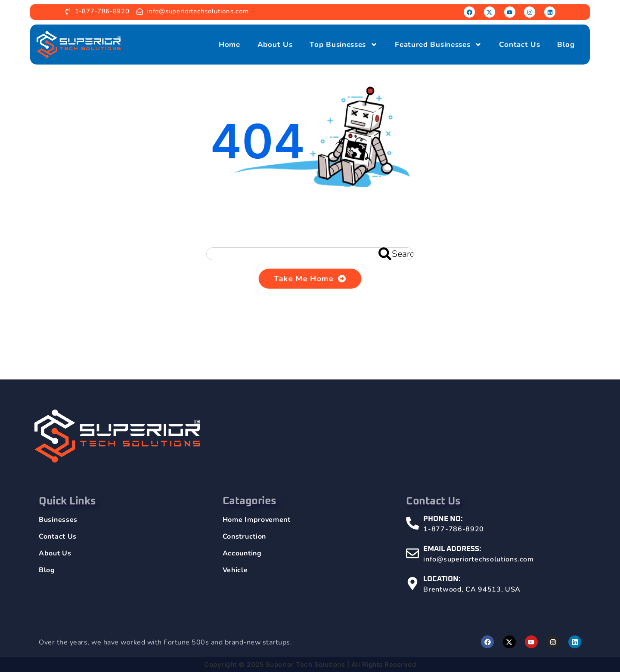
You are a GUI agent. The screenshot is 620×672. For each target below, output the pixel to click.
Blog (566, 45)
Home (229, 45)
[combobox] (310, 254)
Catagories (250, 513)
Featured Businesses (438, 45)
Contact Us (519, 45)
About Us (275, 45)
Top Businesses (344, 45)
